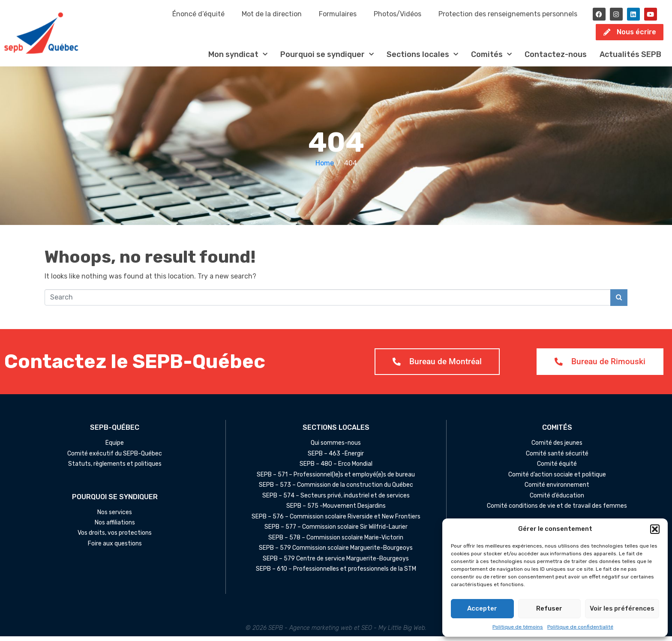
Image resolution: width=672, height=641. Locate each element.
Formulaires (338, 14)
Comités (491, 59)
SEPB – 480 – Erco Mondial (336, 469)
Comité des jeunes (557, 448)
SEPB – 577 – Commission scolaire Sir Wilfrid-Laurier (336, 532)
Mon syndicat (238, 59)
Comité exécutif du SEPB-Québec (115, 458)
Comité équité (557, 469)
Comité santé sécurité (557, 458)
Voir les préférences (622, 608)
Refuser (549, 608)
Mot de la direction (272, 14)
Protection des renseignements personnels (508, 14)
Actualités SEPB (630, 59)
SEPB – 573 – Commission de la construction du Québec (336, 490)
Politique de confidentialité (580, 627)
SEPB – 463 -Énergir (336, 458)
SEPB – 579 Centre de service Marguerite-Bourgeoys (336, 563)
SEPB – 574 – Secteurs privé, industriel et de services (336, 500)
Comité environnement (557, 490)
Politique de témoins (518, 627)
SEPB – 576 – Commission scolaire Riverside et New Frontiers (336, 521)
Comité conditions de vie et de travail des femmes (557, 511)
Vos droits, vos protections (115, 538)
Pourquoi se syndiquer (327, 59)
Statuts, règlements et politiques (115, 469)
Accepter (482, 608)
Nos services (115, 517)
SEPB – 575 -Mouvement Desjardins (336, 511)
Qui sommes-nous (336, 448)
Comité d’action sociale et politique (557, 479)
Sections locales (422, 59)
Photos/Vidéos (397, 14)
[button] (655, 529)
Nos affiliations (115, 527)
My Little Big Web (402, 633)
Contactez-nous (556, 59)
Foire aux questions (115, 548)
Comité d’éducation (557, 500)
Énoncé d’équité (198, 14)
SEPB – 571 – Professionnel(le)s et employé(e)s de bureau (336, 479)
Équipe (115, 448)
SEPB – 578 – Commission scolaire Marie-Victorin (336, 542)
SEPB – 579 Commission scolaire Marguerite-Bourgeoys (336, 553)
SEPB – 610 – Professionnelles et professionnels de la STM (336, 574)
